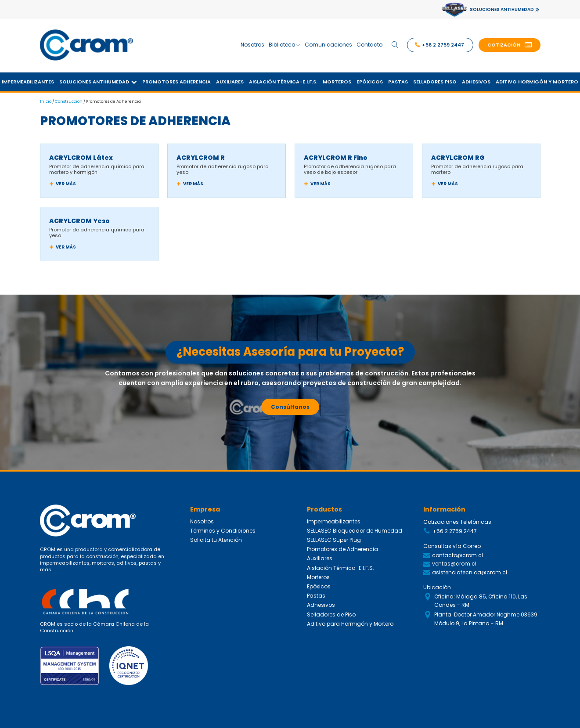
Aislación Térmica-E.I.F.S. (283, 80)
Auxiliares (230, 80)
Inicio (46, 99)
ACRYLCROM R (201, 156)
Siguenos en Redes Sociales (463, 641)
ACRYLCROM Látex (81, 156)
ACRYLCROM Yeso (79, 219)
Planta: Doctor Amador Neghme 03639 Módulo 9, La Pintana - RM (486, 617)
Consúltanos (290, 405)
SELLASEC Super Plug (334, 538)
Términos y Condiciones (223, 529)
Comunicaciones (328, 44)
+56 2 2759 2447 (455, 530)
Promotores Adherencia (177, 80)
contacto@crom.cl (458, 554)
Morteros (337, 80)
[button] (510, 44)
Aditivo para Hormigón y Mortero (350, 622)
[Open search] (395, 44)
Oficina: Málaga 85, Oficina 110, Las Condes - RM (481, 599)
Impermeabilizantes (334, 519)
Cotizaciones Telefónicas (457, 520)
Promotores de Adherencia (342, 547)
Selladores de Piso (331, 612)
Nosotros (252, 44)
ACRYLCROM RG (458, 156)
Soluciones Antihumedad (98, 80)
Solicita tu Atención (216, 538)
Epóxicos (370, 80)
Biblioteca (284, 44)
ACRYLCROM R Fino (336, 156)
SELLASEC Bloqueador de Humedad (355, 529)
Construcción (69, 99)
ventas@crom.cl (454, 562)
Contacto (369, 44)
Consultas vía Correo (452, 545)
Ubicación (437, 586)
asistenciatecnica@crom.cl (470, 571)
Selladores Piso (435, 80)
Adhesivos (476, 80)
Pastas (398, 80)
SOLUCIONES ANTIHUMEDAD (502, 9)
